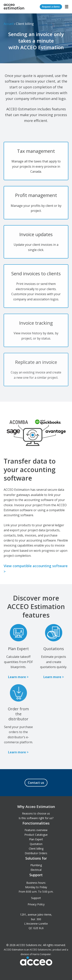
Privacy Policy (36, 904)
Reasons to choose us (36, 813)
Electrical (36, 870)
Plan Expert (36, 839)
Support (36, 898)
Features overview (36, 830)
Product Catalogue (36, 835)
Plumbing (36, 865)
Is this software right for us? (36, 818)
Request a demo (51, 7)
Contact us (36, 783)
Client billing (36, 849)
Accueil (9, 24)
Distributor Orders (36, 853)
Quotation (36, 844)
